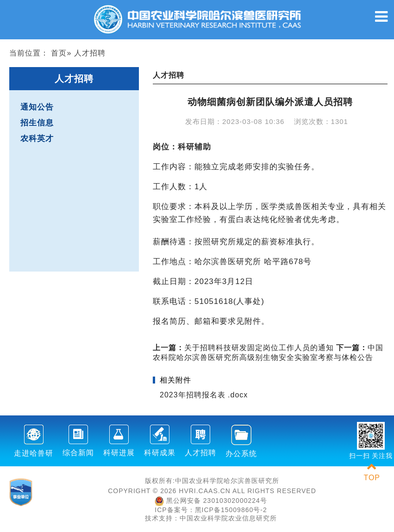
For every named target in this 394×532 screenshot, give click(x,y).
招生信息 (37, 123)
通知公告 (37, 107)
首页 (59, 53)
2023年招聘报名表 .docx (204, 395)
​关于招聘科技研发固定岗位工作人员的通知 (243, 348)
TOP (372, 472)
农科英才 (37, 139)
